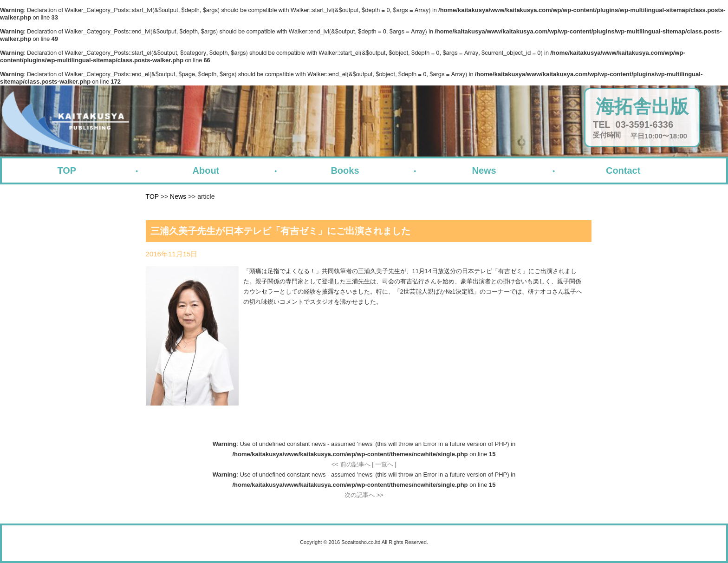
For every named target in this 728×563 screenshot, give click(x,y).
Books (345, 170)
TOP (67, 170)
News (484, 170)
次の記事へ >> (364, 495)
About (206, 170)
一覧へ (384, 464)
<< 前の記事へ (351, 464)
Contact (623, 170)
